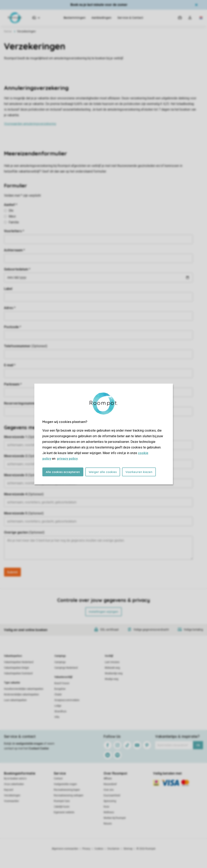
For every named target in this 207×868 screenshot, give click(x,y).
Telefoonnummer (26, 346)
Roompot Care (62, 801)
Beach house (62, 683)
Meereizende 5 (24, 513)
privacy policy (67, 459)
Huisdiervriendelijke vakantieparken (24, 689)
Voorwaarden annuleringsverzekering (30, 124)
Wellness (109, 812)
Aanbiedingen (101, 18)
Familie (11, 222)
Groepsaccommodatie (67, 700)
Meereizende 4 (24, 494)
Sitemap (128, 849)
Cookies (99, 849)
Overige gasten (24, 532)
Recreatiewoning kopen (67, 790)
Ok (198, 745)
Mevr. (10, 216)
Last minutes (112, 662)
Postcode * (13, 327)
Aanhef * (11, 205)
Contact (58, 779)
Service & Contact (130, 18)
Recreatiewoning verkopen (69, 795)
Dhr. (9, 211)
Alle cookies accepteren (63, 472)
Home (8, 31)
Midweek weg (112, 668)
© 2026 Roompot (146, 849)
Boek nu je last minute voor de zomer (99, 5)
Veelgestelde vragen (65, 784)
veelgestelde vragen (29, 744)
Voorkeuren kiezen (139, 472)
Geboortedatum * (17, 269)
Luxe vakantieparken (15, 700)
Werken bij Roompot (115, 818)
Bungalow (60, 689)
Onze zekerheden (14, 784)
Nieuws (108, 824)
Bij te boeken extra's (15, 779)
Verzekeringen (12, 795)
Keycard (9, 790)
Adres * (10, 308)
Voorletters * (14, 231)
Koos (106, 807)
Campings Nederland (66, 668)
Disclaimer (113, 849)
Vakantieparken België (16, 668)
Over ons (109, 790)
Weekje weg (112, 679)
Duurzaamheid (112, 795)
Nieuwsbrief (110, 784)
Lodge (58, 706)
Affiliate (108, 779)
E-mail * (10, 365)
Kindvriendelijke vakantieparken (21, 695)
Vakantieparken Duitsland (18, 673)
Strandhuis (60, 711)
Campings (60, 656)
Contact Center (39, 748)
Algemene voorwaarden (65, 849)
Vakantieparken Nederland (19, 662)
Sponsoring (110, 801)
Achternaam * (14, 250)
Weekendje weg (114, 673)
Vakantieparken (13, 656)
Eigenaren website (64, 812)
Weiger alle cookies (103, 472)
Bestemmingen (75, 18)
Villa (57, 717)
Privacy (86, 849)
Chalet (58, 695)
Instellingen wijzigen (103, 612)
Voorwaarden (11, 801)
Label (8, 289)
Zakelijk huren (62, 807)
